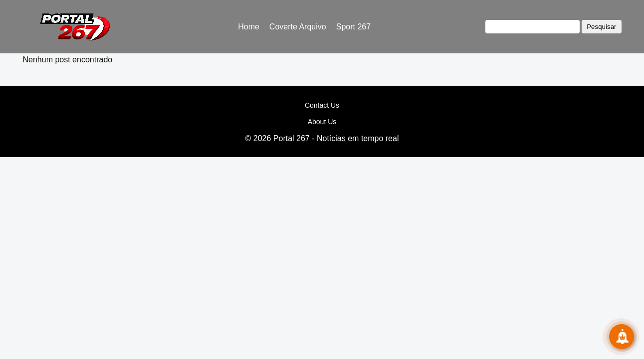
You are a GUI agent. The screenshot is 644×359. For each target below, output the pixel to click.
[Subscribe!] (622, 337)
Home (249, 27)
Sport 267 (353, 27)
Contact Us (322, 105)
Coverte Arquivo (298, 27)
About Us (322, 122)
